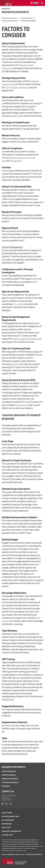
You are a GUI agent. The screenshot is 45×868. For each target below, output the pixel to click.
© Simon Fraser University (34, 854)
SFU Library (18, 304)
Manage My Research (10, 779)
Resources (6, 786)
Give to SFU (6, 828)
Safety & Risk (7, 813)
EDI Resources (22, 405)
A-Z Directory (7, 835)
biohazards (15, 161)
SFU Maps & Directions (10, 816)
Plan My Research (9, 771)
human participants (18, 158)
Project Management (12, 247)
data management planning (26, 339)
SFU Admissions (8, 820)
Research (6, 9)
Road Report (7, 824)
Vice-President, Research (17, 87)
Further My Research (10, 782)
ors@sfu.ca (15, 116)
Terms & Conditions (8, 854)
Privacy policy (20, 854)
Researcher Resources (15, 12)
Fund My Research (27, 18)
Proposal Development (10, 21)
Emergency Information (11, 831)
